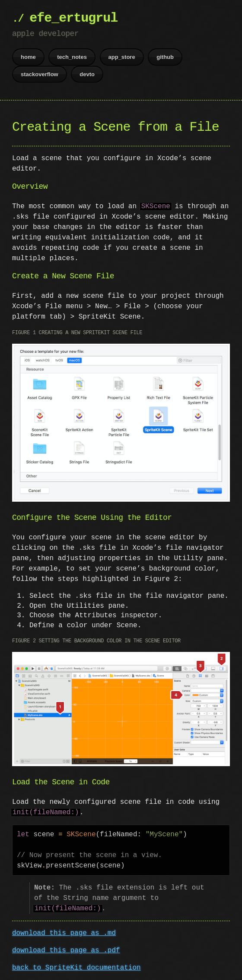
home (28, 57)
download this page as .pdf (66, 949)
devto (87, 74)
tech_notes (72, 57)
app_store (122, 57)
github (165, 57)
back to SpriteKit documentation (76, 966)
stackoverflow (40, 74)
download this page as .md (64, 932)
